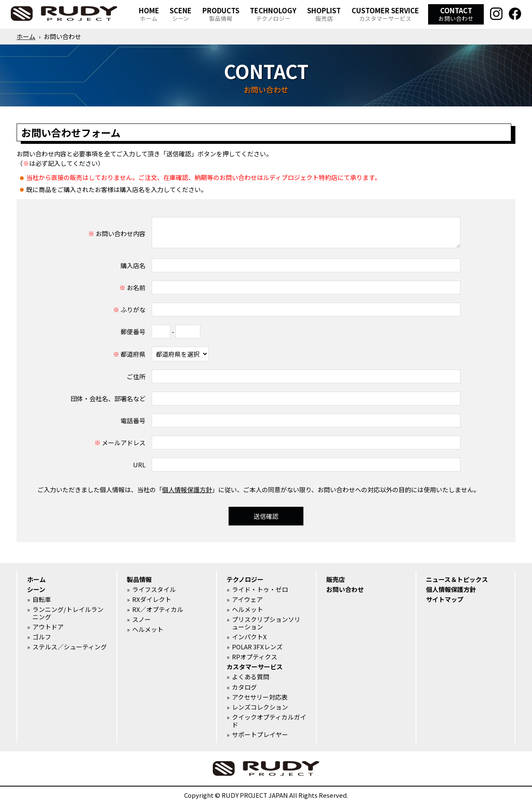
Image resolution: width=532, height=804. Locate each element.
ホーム (26, 36)
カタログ (244, 687)
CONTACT (456, 14)
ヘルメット (148, 629)
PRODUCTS (221, 14)
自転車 (42, 599)
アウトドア (48, 627)
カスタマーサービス (255, 667)
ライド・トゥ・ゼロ (260, 589)
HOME (149, 14)
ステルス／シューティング (70, 647)
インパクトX (249, 637)
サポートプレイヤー (260, 735)
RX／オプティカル (158, 609)
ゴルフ (42, 637)
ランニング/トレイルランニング (68, 613)
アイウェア (247, 599)
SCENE (181, 14)
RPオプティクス (255, 657)
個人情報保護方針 (187, 490)
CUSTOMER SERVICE (385, 14)
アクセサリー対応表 (260, 697)
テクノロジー (245, 580)
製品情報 (139, 580)
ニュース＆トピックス (457, 580)
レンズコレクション (260, 707)
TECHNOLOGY (273, 14)
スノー (142, 619)
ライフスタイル (154, 589)
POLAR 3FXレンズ (257, 647)
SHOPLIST (324, 14)
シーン (36, 589)
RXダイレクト (152, 599)
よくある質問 (251, 677)
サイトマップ (445, 599)
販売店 (336, 580)
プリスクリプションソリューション (266, 623)
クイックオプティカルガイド (269, 721)
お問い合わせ (345, 589)
